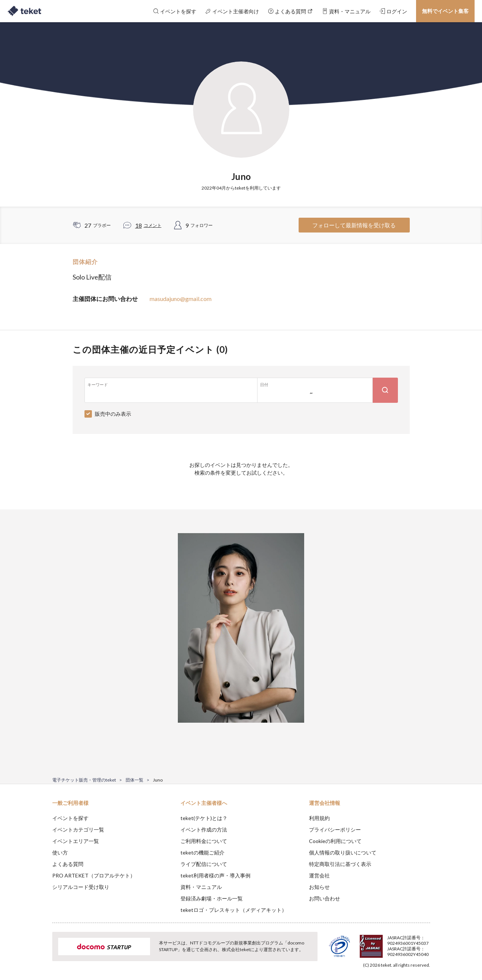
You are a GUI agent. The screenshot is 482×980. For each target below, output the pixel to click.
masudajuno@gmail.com (181, 299)
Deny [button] (388, 943)
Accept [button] (426, 943)
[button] (41, 953)
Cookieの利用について (335, 841)
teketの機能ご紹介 (202, 852)
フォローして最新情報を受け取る (354, 225)
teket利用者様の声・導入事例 (215, 875)
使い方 (60, 852)
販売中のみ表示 (113, 414)
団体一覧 (134, 780)
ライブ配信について (204, 864)
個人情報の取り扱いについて (343, 852)
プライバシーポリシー (335, 830)
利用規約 (319, 818)
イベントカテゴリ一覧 (78, 830)
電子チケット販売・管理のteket (84, 780)
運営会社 (319, 875)
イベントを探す (70, 818)
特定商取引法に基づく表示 (340, 864)
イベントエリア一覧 (76, 841)
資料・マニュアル (201, 887)
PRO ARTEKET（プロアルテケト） (94, 875)
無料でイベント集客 (445, 11)
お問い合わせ (325, 898)
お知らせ (319, 887)
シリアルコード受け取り (81, 887)
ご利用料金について (204, 841)
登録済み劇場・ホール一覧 (212, 898)
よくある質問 (68, 864)
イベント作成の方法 (204, 830)
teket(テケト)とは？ (204, 818)
